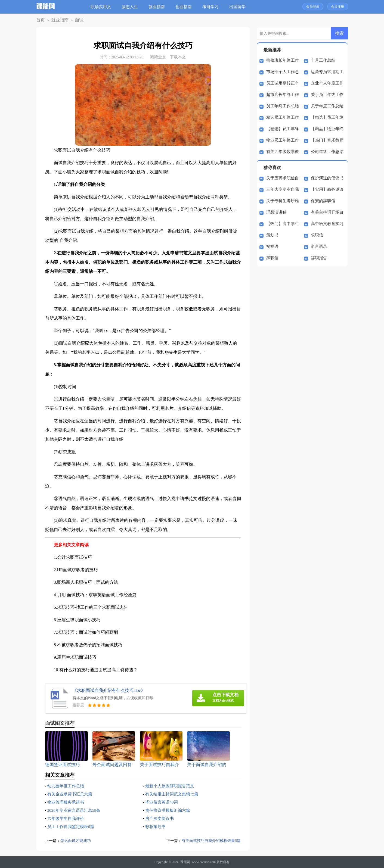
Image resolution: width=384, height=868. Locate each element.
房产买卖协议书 (160, 818)
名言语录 (319, 246)
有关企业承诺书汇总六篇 (71, 794)
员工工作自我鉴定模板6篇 (72, 827)
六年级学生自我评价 (67, 818)
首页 (40, 20)
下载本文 (178, 57)
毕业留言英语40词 (163, 802)
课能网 (185, 862)
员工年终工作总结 (283, 106)
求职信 (317, 235)
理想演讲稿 (276, 212)
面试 (73, 20)
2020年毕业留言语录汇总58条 (76, 810)
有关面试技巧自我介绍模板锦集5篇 (209, 841)
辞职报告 (319, 258)
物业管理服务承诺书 (67, 802)
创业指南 (186, 7)
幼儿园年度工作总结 (67, 786)
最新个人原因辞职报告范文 (171, 786)
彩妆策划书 (156, 827)
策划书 (272, 235)
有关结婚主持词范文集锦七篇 (174, 794)
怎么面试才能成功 (77, 841)
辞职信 (272, 258)
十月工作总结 (323, 60)
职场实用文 (103, 7)
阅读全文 (158, 57)
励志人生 (132, 7)
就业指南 (159, 7)
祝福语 (272, 246)
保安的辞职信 (323, 201)
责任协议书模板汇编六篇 (169, 810)
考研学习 (213, 7)
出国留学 (240, 7)
